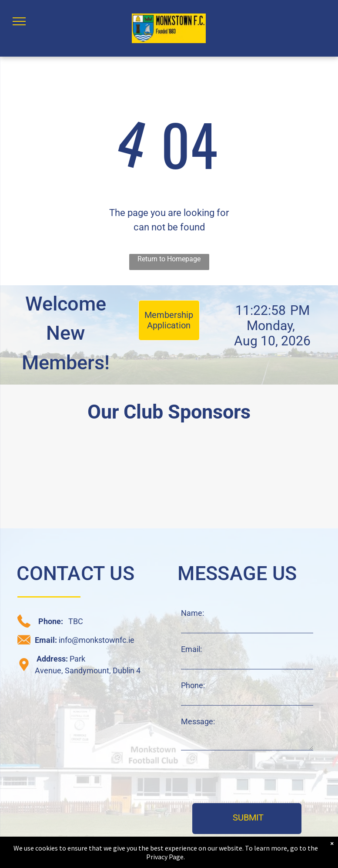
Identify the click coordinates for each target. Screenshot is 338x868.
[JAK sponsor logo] (294, 480)
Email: (191, 649)
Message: (198, 721)
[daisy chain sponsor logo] (44, 480)
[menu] (19, 21)
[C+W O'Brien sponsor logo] (211, 480)
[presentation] (247, 777)
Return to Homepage (169, 259)
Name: (192, 613)
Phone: (193, 685)
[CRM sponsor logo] (127, 480)
